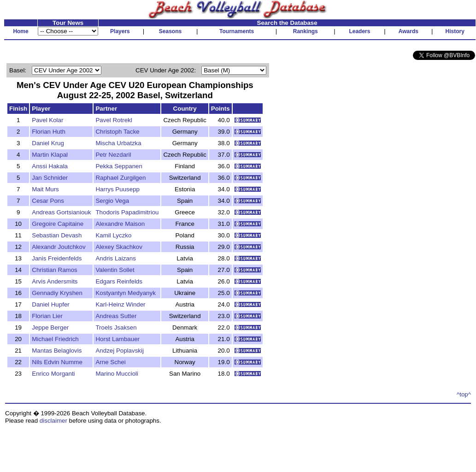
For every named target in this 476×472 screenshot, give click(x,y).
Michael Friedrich (55, 339)
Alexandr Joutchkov (59, 247)
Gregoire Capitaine (58, 224)
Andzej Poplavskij (119, 351)
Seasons (170, 31)
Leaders (359, 31)
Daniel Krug (48, 143)
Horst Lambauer (118, 339)
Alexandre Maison (120, 224)
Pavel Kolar (47, 120)
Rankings (306, 31)
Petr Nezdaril (113, 155)
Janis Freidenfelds (57, 258)
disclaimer (53, 421)
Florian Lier (47, 316)
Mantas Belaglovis (57, 351)
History (455, 31)
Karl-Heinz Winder (120, 304)
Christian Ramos (55, 270)
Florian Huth (49, 132)
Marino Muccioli (117, 374)
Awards (408, 31)
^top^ (464, 394)
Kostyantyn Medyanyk (125, 293)
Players (120, 31)
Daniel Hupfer (51, 304)
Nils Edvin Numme (57, 362)
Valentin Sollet (115, 270)
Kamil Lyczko (113, 235)
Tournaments (237, 31)
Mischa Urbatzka (118, 143)
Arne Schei (110, 362)
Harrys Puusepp (118, 189)
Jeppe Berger (50, 327)
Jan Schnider (50, 178)
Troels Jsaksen (116, 327)
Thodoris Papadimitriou (127, 212)
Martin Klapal (50, 155)
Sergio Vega (112, 201)
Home (21, 31)
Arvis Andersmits (55, 281)
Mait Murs (45, 189)
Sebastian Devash (57, 235)
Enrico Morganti (53, 374)
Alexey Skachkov (119, 247)
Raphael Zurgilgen (120, 178)
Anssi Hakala (50, 166)
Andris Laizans (115, 258)
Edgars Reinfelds (119, 281)
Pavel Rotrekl (114, 120)
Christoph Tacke (117, 132)
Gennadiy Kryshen (57, 293)
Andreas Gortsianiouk (61, 212)
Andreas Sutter (116, 316)
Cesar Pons (48, 201)
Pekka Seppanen (119, 166)
